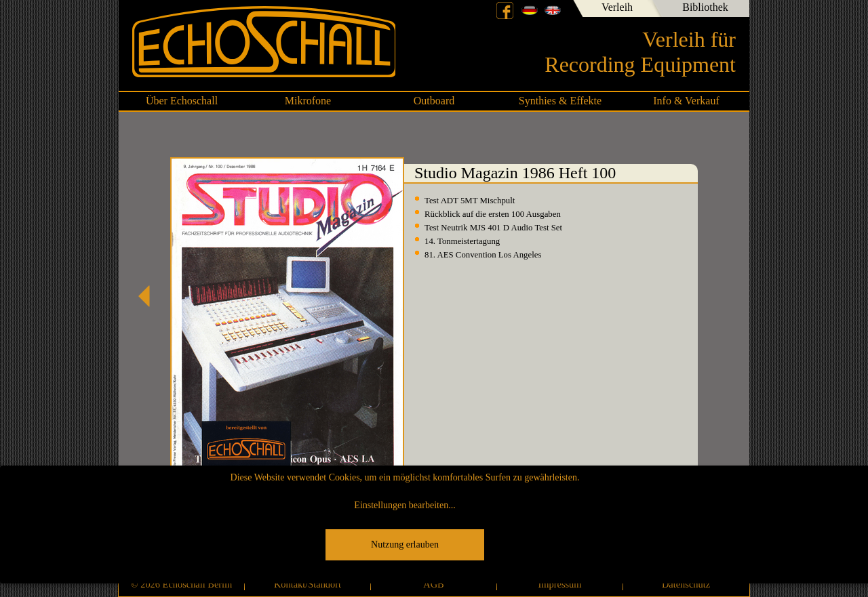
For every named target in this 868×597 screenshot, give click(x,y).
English (553, 10)
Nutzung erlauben (405, 544)
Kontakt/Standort (308, 584)
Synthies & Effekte (560, 101)
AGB (433, 584)
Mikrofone (308, 101)
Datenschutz (686, 584)
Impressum (560, 584)
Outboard (434, 101)
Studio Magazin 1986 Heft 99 (149, 296)
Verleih (617, 7)
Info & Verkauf (686, 101)
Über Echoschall (182, 101)
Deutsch (530, 10)
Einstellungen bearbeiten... (405, 505)
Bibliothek (705, 7)
